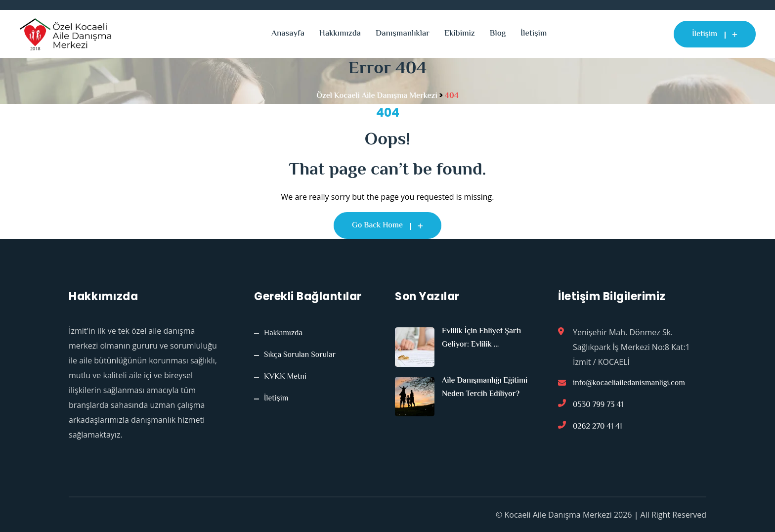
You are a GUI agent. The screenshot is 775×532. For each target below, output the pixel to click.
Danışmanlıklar (403, 34)
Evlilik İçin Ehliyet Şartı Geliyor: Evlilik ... (481, 338)
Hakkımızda (340, 34)
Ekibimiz (460, 34)
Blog (498, 34)
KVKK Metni (285, 377)
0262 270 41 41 (598, 427)
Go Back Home (387, 226)
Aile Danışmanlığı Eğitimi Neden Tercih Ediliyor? (485, 388)
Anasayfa (288, 34)
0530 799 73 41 (598, 405)
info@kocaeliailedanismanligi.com (629, 383)
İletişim (534, 34)
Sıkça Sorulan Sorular (300, 355)
